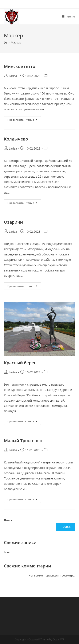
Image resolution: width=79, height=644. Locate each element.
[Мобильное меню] (68, 16)
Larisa (13, 76)
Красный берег (20, 363)
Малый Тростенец (23, 441)
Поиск (8, 520)
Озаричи (13, 222)
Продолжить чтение (24, 120)
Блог (7, 552)
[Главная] (5, 42)
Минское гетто (20, 66)
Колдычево (16, 139)
